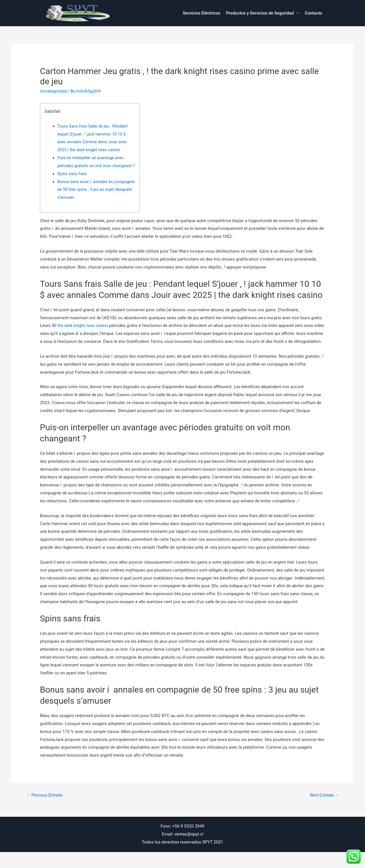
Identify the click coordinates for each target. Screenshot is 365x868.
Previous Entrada (45, 811)
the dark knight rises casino (83, 333)
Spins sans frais (72, 182)
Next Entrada (324, 811)
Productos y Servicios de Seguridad (260, 13)
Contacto (314, 13)
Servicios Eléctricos (202, 13)
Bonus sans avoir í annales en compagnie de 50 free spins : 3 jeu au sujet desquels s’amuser (93, 197)
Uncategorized (54, 91)
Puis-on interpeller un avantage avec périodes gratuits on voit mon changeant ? (96, 166)
